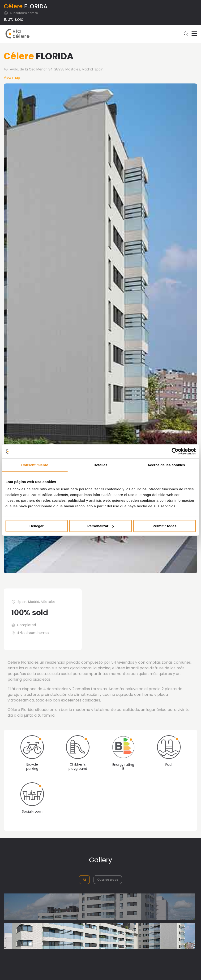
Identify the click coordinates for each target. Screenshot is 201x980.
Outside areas (108, 880)
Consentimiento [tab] (35, 465)
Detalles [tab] (100, 465)
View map (12, 78)
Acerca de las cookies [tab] (166, 465)
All (84, 880)
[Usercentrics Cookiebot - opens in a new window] (175, 451)
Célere (13, 6)
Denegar (37, 526)
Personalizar (101, 526)
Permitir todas (165, 526)
